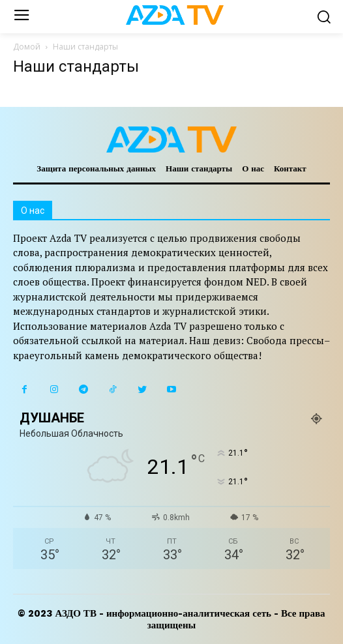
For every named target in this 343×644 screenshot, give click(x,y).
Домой (27, 47)
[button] (324, 17)
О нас (253, 168)
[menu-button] (21, 17)
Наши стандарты (199, 168)
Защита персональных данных (96, 168)
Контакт (290, 168)
